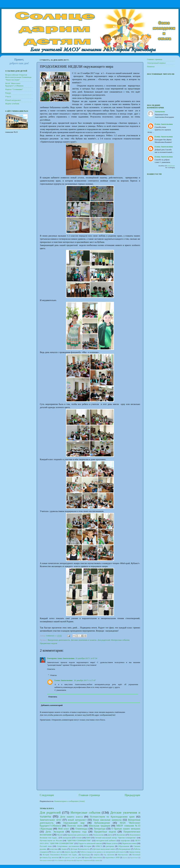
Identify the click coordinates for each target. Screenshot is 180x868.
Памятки (151, 67)
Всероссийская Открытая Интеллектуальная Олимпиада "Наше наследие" (18, 77)
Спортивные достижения (68, 846)
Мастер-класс (123, 855)
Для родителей (104, 640)
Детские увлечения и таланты (84, 640)
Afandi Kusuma (171, 166)
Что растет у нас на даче (71, 858)
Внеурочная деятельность (59, 640)
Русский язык (46, 846)
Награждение (125, 849)
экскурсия (67, 838)
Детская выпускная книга (104, 849)
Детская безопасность (80, 849)
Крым (87, 858)
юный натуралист (77, 820)
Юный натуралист (13, 100)
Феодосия (70, 860)
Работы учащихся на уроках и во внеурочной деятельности (103, 852)
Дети (110, 835)
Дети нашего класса (71, 817)
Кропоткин (134, 858)
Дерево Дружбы (71, 852)
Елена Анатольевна (64, 680)
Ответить (51, 669)
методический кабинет (106, 840)
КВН (88, 838)
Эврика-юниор (135, 852)
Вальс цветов (57, 852)
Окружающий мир (74, 823)
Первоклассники (129, 843)
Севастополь (97, 858)
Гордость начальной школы (90, 843)
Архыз (125, 858)
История (88, 846)
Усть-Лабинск (59, 860)
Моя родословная (46, 860)
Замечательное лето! (51, 820)
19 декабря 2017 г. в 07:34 (86, 658)
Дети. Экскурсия (55, 832)
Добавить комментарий (52, 705)
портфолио (125, 840)
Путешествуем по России (51, 840)
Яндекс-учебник (12, 104)
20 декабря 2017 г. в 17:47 (85, 680)
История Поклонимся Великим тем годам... (60, 855)
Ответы (53, 675)
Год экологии (109, 855)
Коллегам (121, 835)
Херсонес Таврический (84, 860)
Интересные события (120, 640)
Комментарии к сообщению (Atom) (69, 801)
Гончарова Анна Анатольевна (61, 658)
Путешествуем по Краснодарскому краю (112, 817)
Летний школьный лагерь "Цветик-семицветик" (116, 838)
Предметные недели (49, 643)
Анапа (64, 849)
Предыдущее (132, 795)
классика (54, 849)
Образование (124, 846)
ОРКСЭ (99, 846)
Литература (100, 829)
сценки (97, 860)
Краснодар (86, 855)
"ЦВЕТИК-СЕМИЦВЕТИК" (79, 840)
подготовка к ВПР (112, 858)
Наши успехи (112, 843)
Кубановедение (102, 823)
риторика (110, 846)
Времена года (79, 832)
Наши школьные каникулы (107, 820)
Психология (98, 835)
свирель (97, 855)
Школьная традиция (99, 826)
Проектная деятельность (78, 835)
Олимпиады (81, 829)
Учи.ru (8, 97)
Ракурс (8, 93)
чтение (79, 838)
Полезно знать (75, 826)
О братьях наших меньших (126, 829)
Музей (60, 835)
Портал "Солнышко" (14, 89)
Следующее (47, 795)
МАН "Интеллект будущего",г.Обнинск (14, 85)
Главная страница (89, 795)
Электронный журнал (156, 63)
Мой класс (64, 829)
